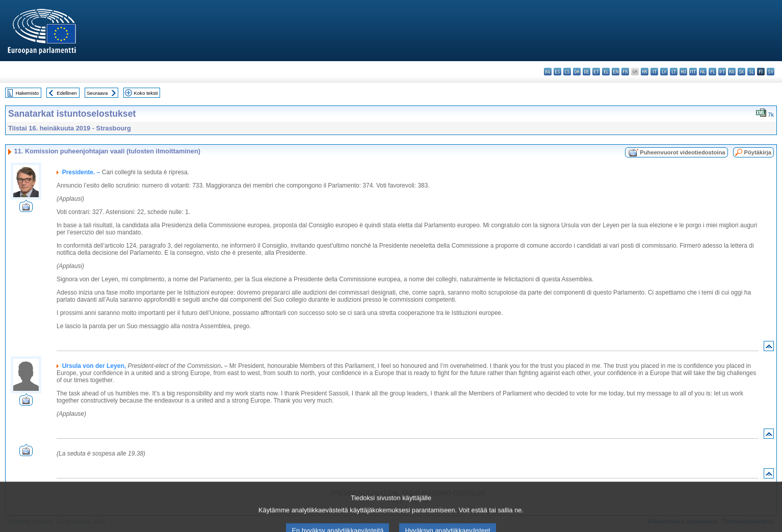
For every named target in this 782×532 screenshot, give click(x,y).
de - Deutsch (586, 72)
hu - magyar (683, 72)
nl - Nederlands (703, 72)
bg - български (548, 72)
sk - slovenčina (741, 72)
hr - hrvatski (645, 72)
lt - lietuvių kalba (674, 72)
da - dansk (577, 72)
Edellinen (67, 93)
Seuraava (97, 93)
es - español (557, 72)
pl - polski (712, 72)
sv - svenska (771, 72)
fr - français (625, 72)
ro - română (732, 72)
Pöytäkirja (758, 152)
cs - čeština (567, 72)
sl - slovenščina (751, 72)
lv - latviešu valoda (664, 72)
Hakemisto (27, 93)
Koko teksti (146, 93)
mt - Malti (693, 72)
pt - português (722, 72)
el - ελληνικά (606, 72)
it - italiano (654, 72)
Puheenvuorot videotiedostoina (682, 152)
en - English (616, 72)
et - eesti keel (596, 72)
